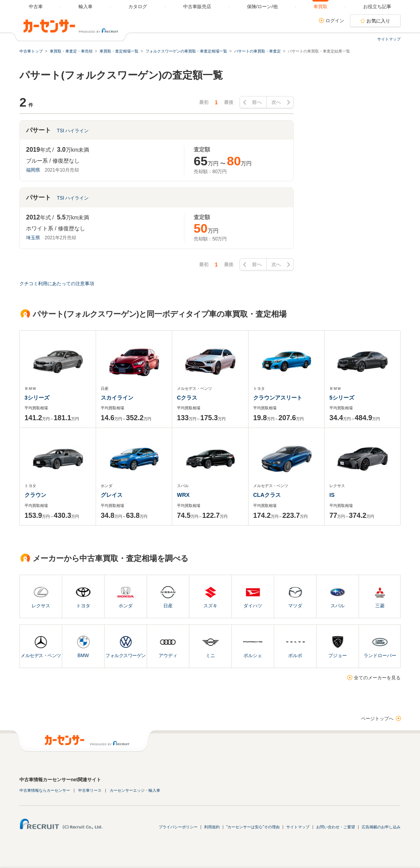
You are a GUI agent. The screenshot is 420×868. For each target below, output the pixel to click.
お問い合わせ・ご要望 (336, 827)
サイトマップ (389, 39)
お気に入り (378, 21)
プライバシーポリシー (178, 827)
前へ (257, 102)
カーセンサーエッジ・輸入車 (135, 790)
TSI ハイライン (73, 131)
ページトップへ (377, 719)
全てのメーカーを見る (377, 678)
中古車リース (90, 790)
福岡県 (33, 170)
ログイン (335, 21)
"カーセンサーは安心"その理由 (253, 827)
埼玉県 (33, 238)
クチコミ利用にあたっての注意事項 (57, 284)
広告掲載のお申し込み (381, 827)
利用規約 (212, 827)
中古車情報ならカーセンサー (45, 790)
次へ (276, 102)
